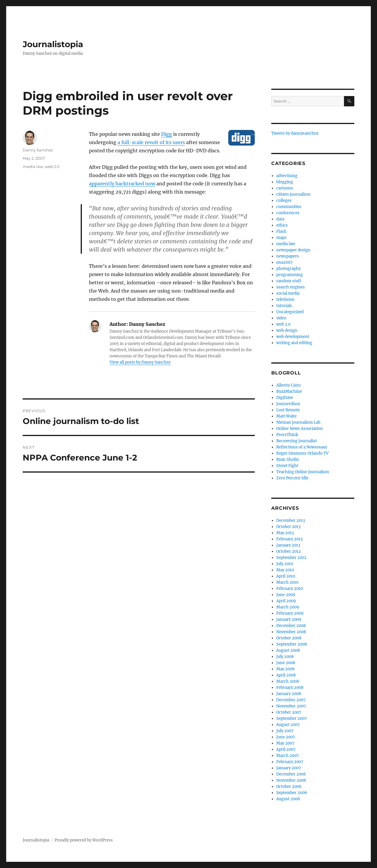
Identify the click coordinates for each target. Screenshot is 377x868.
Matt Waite (286, 416)
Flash (281, 231)
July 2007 (285, 731)
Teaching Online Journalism (303, 472)
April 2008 (286, 675)
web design (287, 330)
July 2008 (285, 657)
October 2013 (288, 527)
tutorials (284, 306)
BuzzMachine (289, 391)
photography (288, 269)
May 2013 (285, 533)
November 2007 (291, 706)
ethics (282, 225)
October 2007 (289, 712)
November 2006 (291, 780)
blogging (285, 182)
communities (289, 207)
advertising (287, 176)
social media (288, 293)
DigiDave (285, 398)
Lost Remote (288, 410)
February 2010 (290, 589)
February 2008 (290, 688)
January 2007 (289, 768)
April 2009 (286, 601)
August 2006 (288, 799)
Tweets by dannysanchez (295, 133)
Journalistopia (53, 44)
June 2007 (286, 737)
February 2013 (289, 539)
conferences (288, 213)
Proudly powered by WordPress (84, 840)
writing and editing (294, 343)
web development (293, 337)
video (281, 318)
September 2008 (292, 644)
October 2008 (289, 638)
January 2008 (289, 694)
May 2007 (285, 743)
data (280, 219)
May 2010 (285, 570)
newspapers (288, 256)
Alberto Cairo (288, 385)
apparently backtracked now (122, 184)
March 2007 (288, 756)
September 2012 (291, 558)
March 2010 (287, 582)
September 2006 (292, 793)
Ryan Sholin (288, 459)
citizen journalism (293, 194)
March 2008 (288, 681)
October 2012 (288, 551)
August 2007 (288, 725)
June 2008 (286, 663)
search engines (291, 287)
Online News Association (300, 429)
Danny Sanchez (38, 150)
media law (33, 166)
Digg (167, 134)
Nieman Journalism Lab (298, 422)
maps (281, 238)
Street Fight (287, 466)
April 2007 (286, 749)
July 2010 (285, 564)
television (285, 299)
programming (290, 275)
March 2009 (288, 607)
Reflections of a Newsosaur (302, 447)
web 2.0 (52, 166)
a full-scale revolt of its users (151, 142)
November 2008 (291, 632)
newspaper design (293, 250)
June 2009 (286, 595)
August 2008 (288, 650)
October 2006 (289, 787)
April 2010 (286, 576)
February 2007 (290, 762)
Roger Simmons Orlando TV (302, 453)
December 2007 (291, 700)
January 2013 (288, 545)
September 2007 (292, 718)
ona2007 (285, 262)
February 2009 (290, 613)
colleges (284, 201)
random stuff (289, 281)
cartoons (285, 188)
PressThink (287, 435)
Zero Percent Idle (292, 478)
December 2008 (291, 626)
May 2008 (285, 669)
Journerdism (288, 404)
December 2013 (291, 520)
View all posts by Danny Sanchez (140, 362)
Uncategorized (290, 312)
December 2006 (291, 774)
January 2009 (289, 619)
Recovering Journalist (297, 441)
